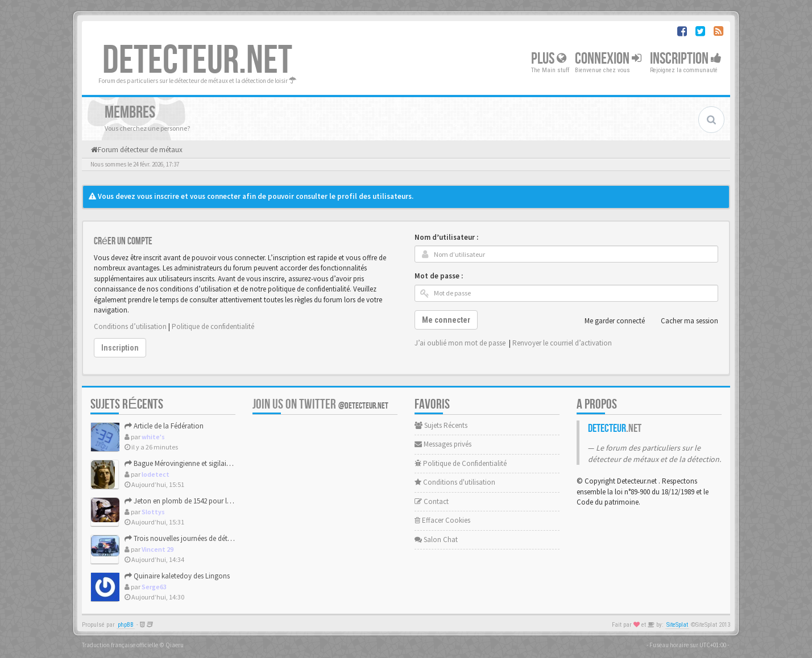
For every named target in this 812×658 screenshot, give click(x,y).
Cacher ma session (683, 321)
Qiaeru (175, 645)
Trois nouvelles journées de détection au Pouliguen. (208, 538)
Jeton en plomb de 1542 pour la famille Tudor (199, 501)
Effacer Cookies (442, 520)
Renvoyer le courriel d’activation (562, 343)
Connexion (608, 59)
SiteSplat (677, 625)
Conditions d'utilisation (455, 482)
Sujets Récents (441, 425)
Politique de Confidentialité (461, 463)
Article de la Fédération (164, 426)
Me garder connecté (608, 321)
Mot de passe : (439, 276)
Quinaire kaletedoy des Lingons (177, 576)
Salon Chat (436, 540)
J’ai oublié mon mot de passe (460, 343)
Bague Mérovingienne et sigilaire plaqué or (194, 463)
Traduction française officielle (120, 645)
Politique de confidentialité (213, 326)
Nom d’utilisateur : (446, 237)
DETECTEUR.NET (197, 61)
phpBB (126, 625)
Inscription (686, 59)
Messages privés (443, 444)
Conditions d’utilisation (130, 326)
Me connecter (446, 320)
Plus (549, 59)
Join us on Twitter (320, 404)
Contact (432, 501)
